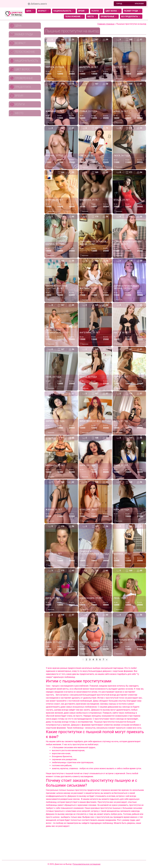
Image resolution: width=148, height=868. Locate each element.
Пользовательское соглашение (87, 864)
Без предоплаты (131, 17)
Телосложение (74, 17)
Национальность (64, 11)
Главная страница (106, 24)
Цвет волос (113, 11)
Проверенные (109, 17)
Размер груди (133, 11)
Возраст (44, 11)
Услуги (97, 11)
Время (83, 11)
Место (92, 17)
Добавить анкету (37, 4)
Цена (30, 11)
